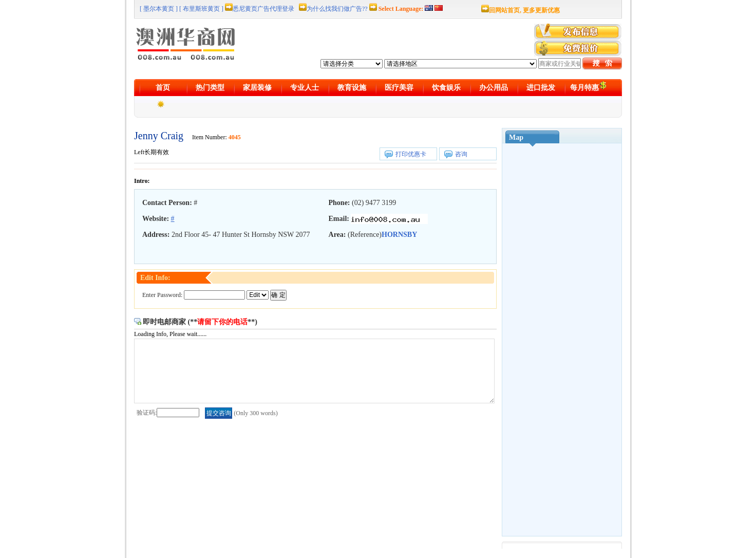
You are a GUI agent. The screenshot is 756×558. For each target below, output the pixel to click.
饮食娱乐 (446, 88)
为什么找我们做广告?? (337, 9)
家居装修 (257, 88)
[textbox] (560, 63)
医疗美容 (399, 88)
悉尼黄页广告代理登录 (263, 9)
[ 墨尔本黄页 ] (159, 9)
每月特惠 (588, 86)
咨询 (461, 154)
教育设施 (352, 88)
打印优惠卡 (411, 154)
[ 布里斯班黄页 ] (201, 9)
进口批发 (541, 88)
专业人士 (305, 88)
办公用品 (494, 88)
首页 (163, 88)
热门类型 (210, 88)
